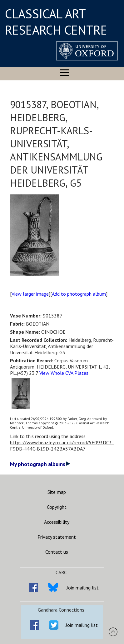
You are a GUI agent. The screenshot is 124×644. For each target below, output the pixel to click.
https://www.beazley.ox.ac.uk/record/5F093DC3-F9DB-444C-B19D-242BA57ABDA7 (62, 446)
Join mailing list (83, 588)
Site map (57, 492)
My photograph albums (40, 464)
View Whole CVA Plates (64, 373)
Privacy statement (57, 537)
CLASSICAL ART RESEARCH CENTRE (56, 22)
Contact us (57, 552)
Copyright (57, 507)
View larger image (30, 294)
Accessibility (57, 522)
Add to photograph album (79, 294)
